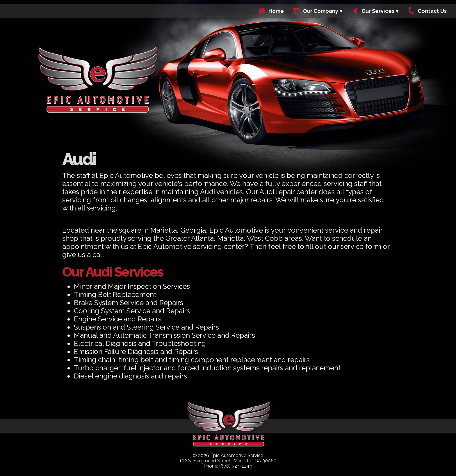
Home (276, 11)
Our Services (378, 11)
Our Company (321, 11)
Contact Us (432, 11)
